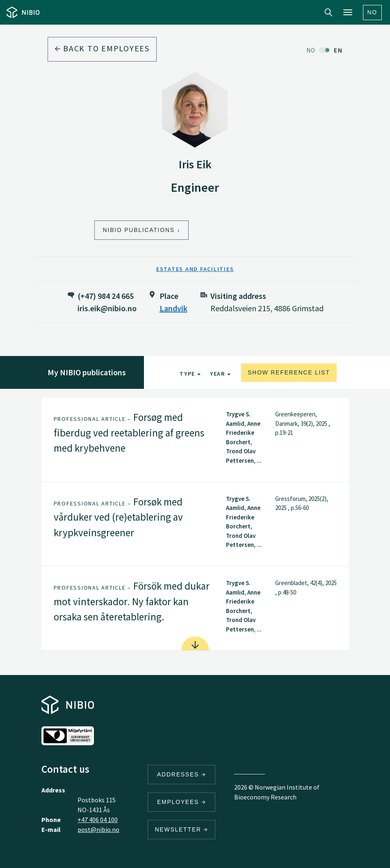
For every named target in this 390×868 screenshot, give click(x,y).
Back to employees (102, 48)
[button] (195, 440)
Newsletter (181, 829)
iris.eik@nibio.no (107, 308)
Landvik (173, 308)
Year (220, 374)
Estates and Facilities (195, 269)
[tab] (195, 440)
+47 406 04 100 (98, 820)
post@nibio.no (98, 829)
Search (328, 12)
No (373, 12)
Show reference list (289, 372)
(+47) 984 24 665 (106, 296)
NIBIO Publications (139, 230)
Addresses (182, 774)
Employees (182, 802)
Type (190, 374)
